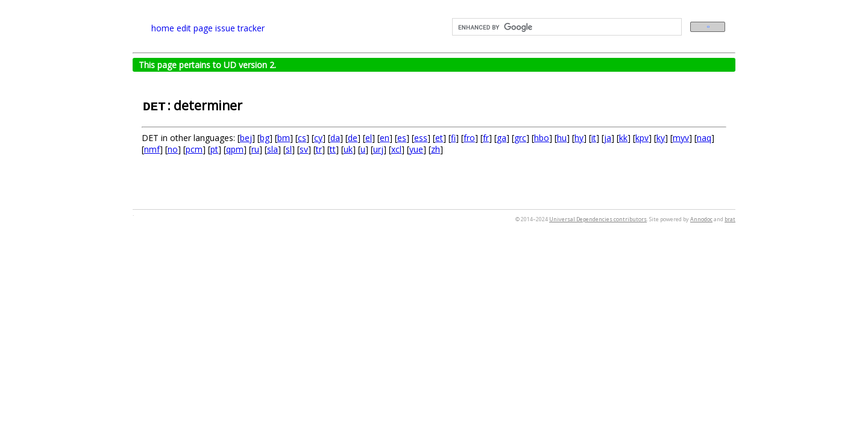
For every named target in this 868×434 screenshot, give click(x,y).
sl (289, 149)
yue (416, 149)
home (163, 28)
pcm (194, 149)
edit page (195, 28)
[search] (566, 27)
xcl (396, 149)
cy (318, 138)
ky (661, 138)
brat (730, 219)
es (402, 138)
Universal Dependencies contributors (598, 219)
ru (255, 149)
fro (469, 138)
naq (704, 138)
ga (502, 138)
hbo (542, 138)
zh (436, 149)
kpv (642, 138)
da (335, 138)
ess (421, 138)
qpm (235, 149)
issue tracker (240, 28)
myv (681, 138)
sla (272, 149)
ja (608, 138)
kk (623, 138)
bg (265, 138)
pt (214, 149)
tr (319, 149)
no (173, 149)
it (594, 138)
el (369, 138)
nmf (152, 149)
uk (348, 149)
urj (378, 149)
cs (302, 138)
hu (562, 138)
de (353, 138)
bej (246, 138)
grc (520, 138)
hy (579, 138)
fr (486, 138)
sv (304, 149)
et (439, 138)
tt (333, 149)
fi (453, 138)
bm (284, 138)
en (385, 138)
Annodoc (701, 219)
